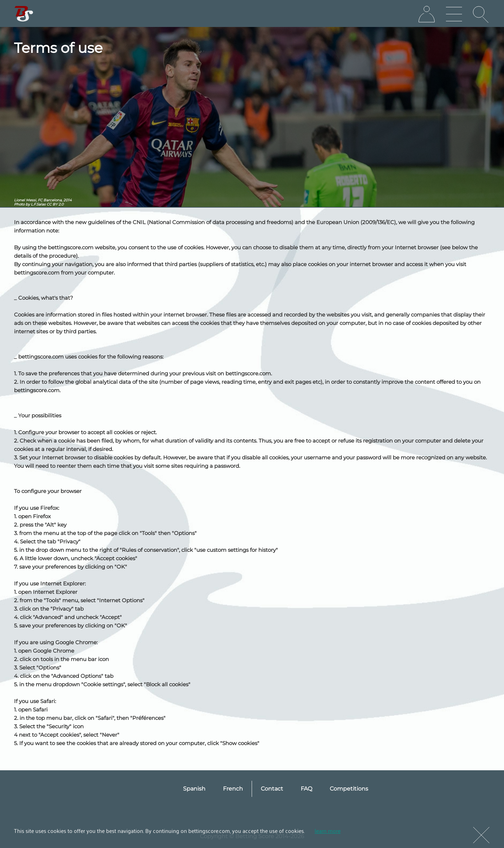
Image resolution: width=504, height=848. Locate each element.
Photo (19, 204)
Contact (272, 789)
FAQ (306, 789)
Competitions (349, 789)
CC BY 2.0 (55, 204)
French (233, 789)
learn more (328, 830)
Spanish (194, 789)
